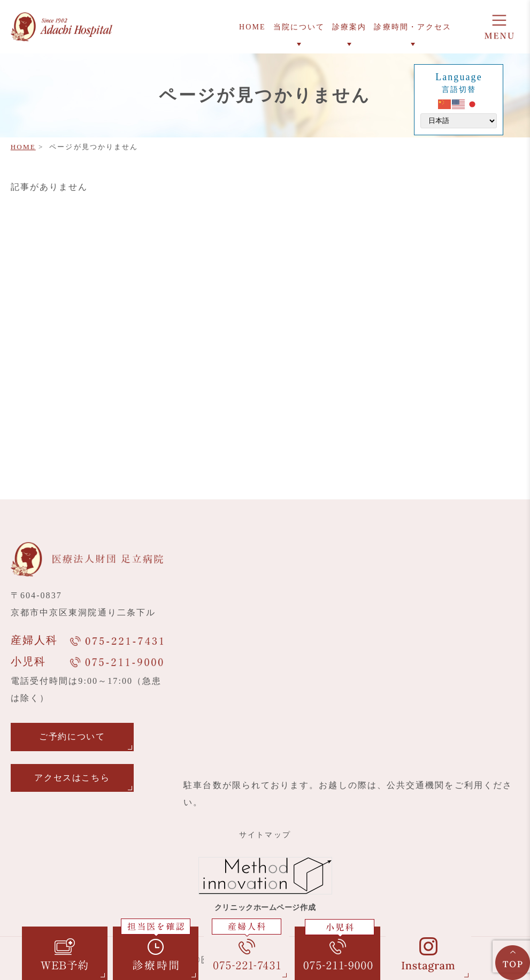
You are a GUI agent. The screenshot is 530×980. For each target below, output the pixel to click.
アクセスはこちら (72, 778)
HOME (23, 147)
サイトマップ (265, 835)
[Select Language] (459, 121)
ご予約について (72, 736)
